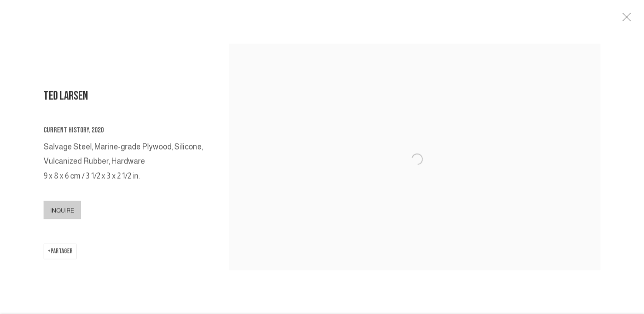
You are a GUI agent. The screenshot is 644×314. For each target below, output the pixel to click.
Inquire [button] (62, 214)
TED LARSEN (66, 100)
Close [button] (632, 20)
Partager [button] (62, 254)
